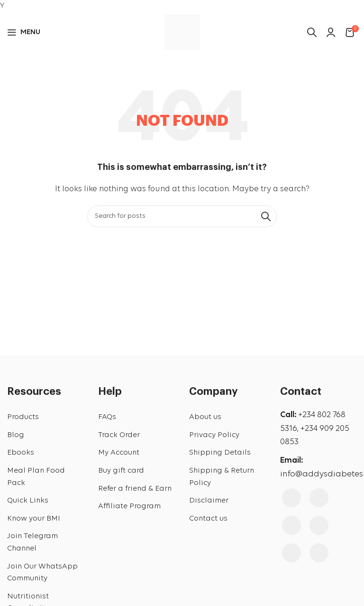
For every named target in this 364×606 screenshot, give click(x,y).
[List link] (45, 418)
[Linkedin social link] (291, 553)
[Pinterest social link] (319, 525)
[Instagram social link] (319, 498)
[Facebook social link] (291, 498)
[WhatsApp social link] (319, 553)
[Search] (182, 216)
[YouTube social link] (291, 525)
